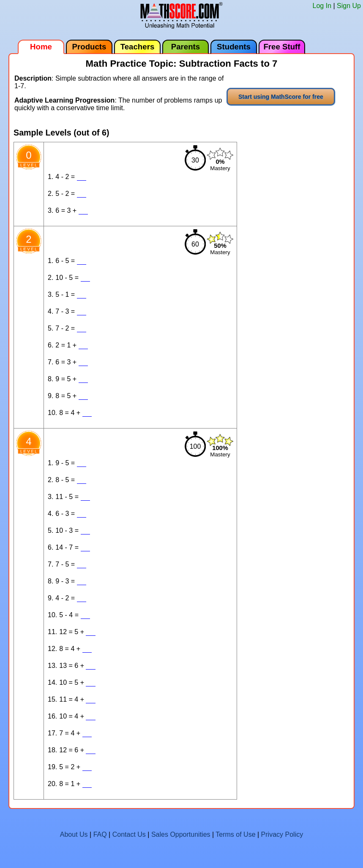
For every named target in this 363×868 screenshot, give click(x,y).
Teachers (138, 47)
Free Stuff (282, 47)
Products (89, 47)
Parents (186, 47)
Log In (322, 6)
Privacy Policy (282, 834)
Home (41, 47)
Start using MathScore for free (281, 97)
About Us (74, 834)
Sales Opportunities (181, 834)
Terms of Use (235, 834)
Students (234, 47)
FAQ (100, 834)
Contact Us (129, 834)
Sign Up (349, 6)
